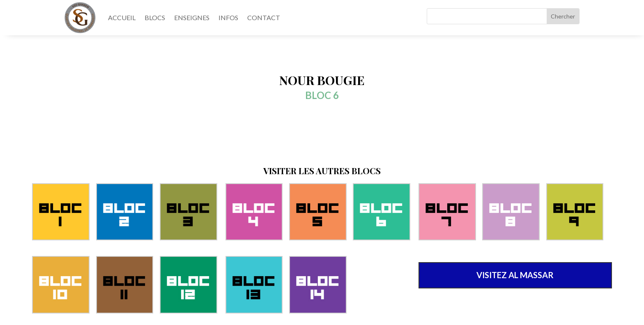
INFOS (228, 17)
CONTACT (264, 17)
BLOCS (155, 17)
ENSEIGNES (192, 17)
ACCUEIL (122, 17)
